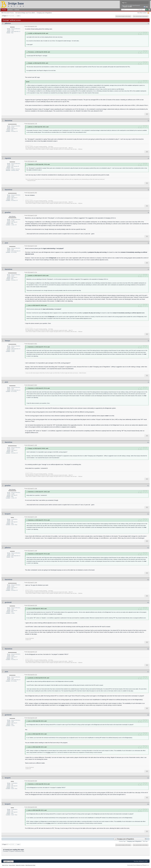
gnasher (8, 212)
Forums (4, 10)
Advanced (149, 10)
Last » (19, 16)
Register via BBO (128, 7)
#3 (148, 158)
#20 (148, 804)
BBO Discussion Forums (8, 13)
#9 (148, 382)
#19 (148, 778)
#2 (148, 121)
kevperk (8, 514)
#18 (148, 715)
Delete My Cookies (20, 865)
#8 (148, 341)
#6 (148, 243)
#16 (148, 649)
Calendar (17, 10)
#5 (148, 213)
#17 (148, 672)
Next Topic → (146, 841)
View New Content (142, 13)
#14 (148, 580)
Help (146, 7)
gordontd (8, 602)
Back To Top (5, 865)
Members (10, 10)
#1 (148, 24)
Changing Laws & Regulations (44, 13)
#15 (148, 603)
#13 (148, 548)
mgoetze (8, 158)
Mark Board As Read (30, 865)
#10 (148, 442)
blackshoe (8, 121)
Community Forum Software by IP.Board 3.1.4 (138, 865)
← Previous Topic (122, 841)
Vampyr (8, 341)
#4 (148, 190)
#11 (148, 486)
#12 (148, 514)
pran (6, 243)
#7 (148, 269)
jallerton (8, 23)
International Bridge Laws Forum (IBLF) (25, 13)
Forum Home (12, 865)
